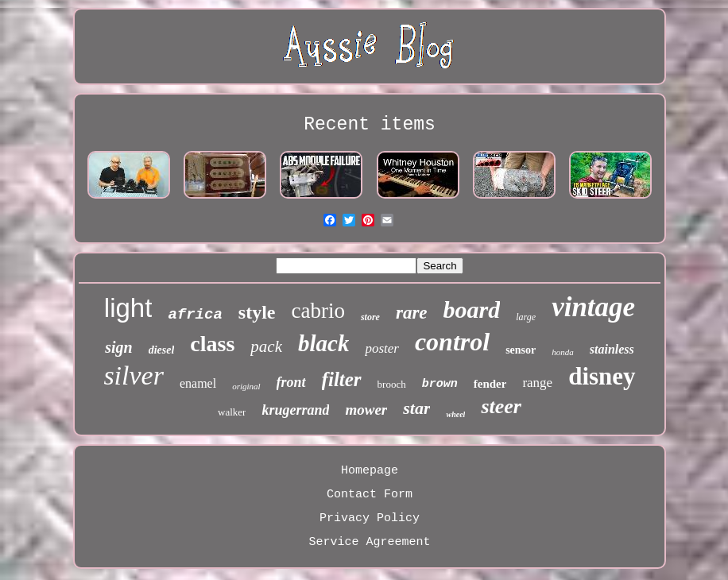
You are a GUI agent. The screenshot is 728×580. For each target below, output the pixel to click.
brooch (392, 384)
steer (501, 406)
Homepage (370, 471)
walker (232, 412)
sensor (521, 350)
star (416, 408)
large (526, 317)
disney (602, 376)
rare (412, 313)
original (246, 386)
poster (382, 348)
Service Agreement (369, 542)
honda (563, 352)
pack (266, 346)
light (128, 308)
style (257, 312)
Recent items (370, 125)
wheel (455, 414)
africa (195, 315)
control (452, 342)
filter (342, 379)
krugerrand (295, 410)
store (370, 317)
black (323, 343)
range (537, 383)
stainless (612, 349)
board (472, 309)
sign (118, 347)
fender (490, 384)
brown (440, 384)
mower (366, 410)
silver (134, 375)
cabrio (318, 311)
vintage (593, 307)
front (291, 382)
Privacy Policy (370, 518)
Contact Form (370, 495)
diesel (162, 350)
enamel (198, 383)
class (212, 344)
